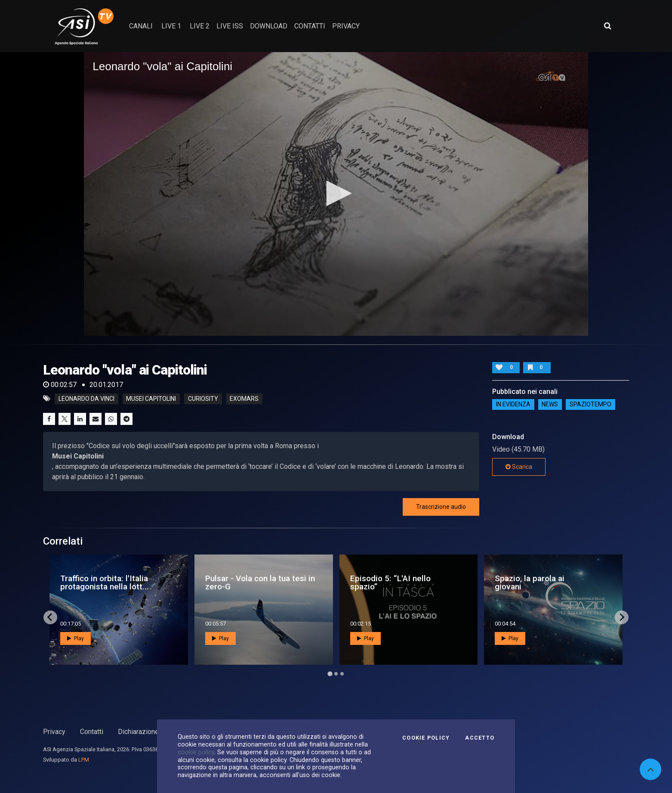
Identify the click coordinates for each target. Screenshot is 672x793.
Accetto (480, 738)
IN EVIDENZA (513, 405)
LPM (84, 760)
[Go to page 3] (342, 674)
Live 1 (171, 26)
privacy (346, 26)
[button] (336, 193)
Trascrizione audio (441, 507)
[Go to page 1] (330, 674)
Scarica (519, 467)
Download (269, 26)
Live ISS (230, 26)
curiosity (203, 399)
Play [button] (76, 638)
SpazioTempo (590, 405)
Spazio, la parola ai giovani (530, 582)
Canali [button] (141, 26)
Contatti (92, 732)
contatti (310, 26)
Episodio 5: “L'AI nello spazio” (390, 582)
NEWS (550, 405)
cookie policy (196, 752)
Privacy (54, 732)
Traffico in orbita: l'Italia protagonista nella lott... (105, 582)
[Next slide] (622, 617)
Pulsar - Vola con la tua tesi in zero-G (260, 582)
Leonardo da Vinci (86, 399)
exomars (244, 399)
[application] (336, 194)
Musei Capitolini (151, 399)
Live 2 (200, 26)
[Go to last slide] (50, 617)
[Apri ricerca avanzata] (607, 26)
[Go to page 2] (336, 674)
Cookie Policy (426, 738)
